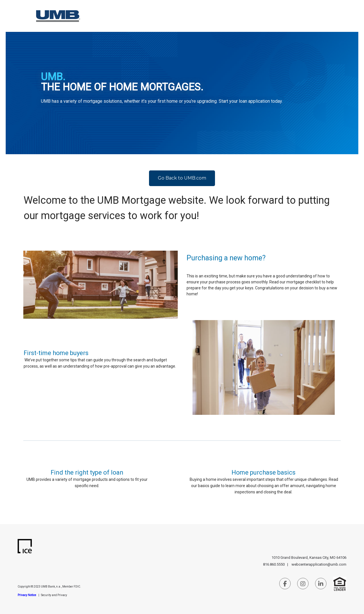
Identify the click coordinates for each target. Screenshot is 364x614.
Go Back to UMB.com (182, 178)
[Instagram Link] (303, 585)
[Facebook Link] (285, 585)
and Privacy (59, 595)
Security (46, 595)
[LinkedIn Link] (321, 585)
